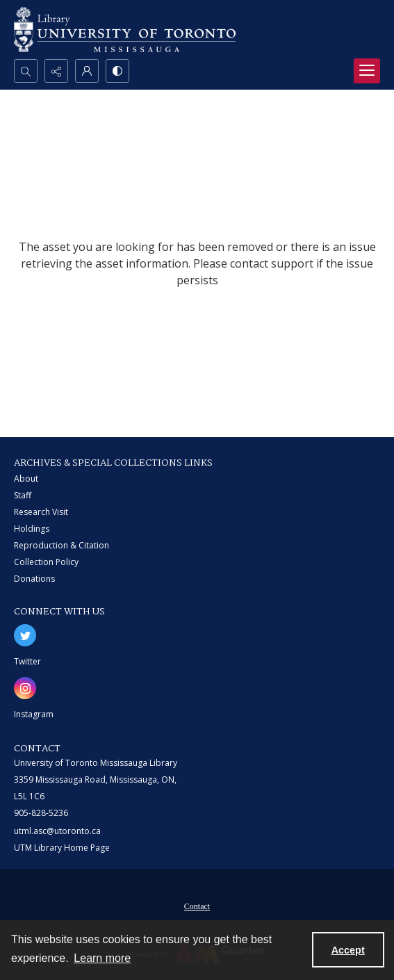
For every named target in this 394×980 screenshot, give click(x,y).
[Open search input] (26, 71)
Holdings (32, 529)
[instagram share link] (25, 688)
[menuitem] (197, 905)
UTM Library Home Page (62, 848)
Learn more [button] (102, 958)
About (26, 479)
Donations (34, 579)
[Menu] (367, 71)
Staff (23, 495)
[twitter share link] (25, 635)
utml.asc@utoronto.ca (57, 831)
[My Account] (87, 71)
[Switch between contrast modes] (117, 71)
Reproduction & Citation (61, 545)
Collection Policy (46, 562)
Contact (197, 906)
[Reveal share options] (56, 71)
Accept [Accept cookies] (348, 950)
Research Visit (41, 512)
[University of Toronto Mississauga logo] (125, 30)
